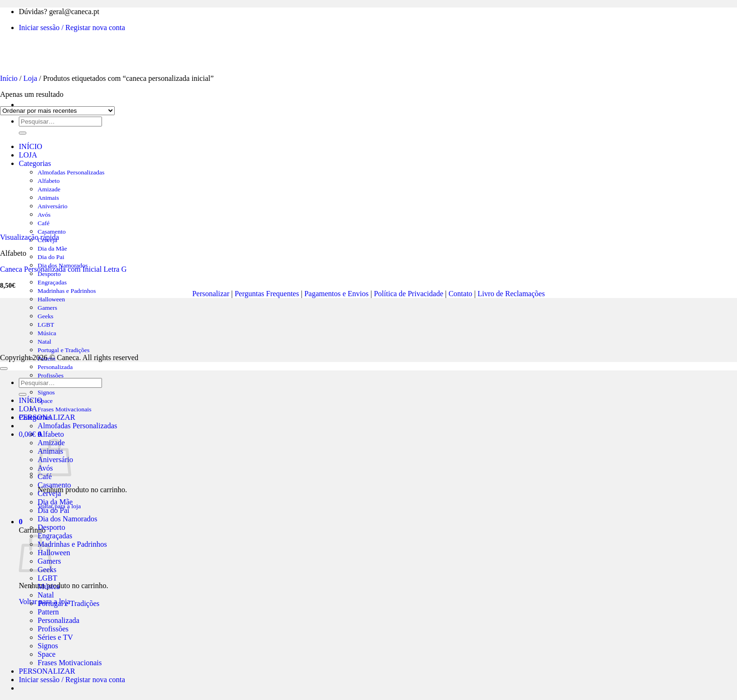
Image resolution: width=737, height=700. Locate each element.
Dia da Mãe (52, 248)
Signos (46, 392)
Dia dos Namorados (67, 519)
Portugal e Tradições (63, 350)
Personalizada (55, 367)
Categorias (35, 417)
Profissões (51, 375)
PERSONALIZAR (47, 671)
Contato (460, 294)
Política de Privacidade (408, 294)
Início (9, 78)
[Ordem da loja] (57, 111)
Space (45, 401)
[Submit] (23, 394)
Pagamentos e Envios (336, 294)
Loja (30, 78)
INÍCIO (31, 400)
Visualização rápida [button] (30, 237)
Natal (46, 595)
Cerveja (49, 493)
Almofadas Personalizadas (77, 426)
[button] (21, 522)
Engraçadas (52, 282)
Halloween (54, 553)
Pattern (48, 612)
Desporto (49, 274)
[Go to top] (4, 369)
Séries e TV (55, 637)
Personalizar (211, 294)
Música (49, 586)
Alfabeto (51, 434)
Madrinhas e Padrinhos (67, 291)
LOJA (28, 409)
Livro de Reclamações (511, 294)
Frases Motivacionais (65, 409)
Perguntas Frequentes (267, 294)
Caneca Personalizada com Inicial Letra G (63, 269)
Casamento (54, 485)
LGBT (47, 578)
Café (45, 476)
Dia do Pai (51, 257)
